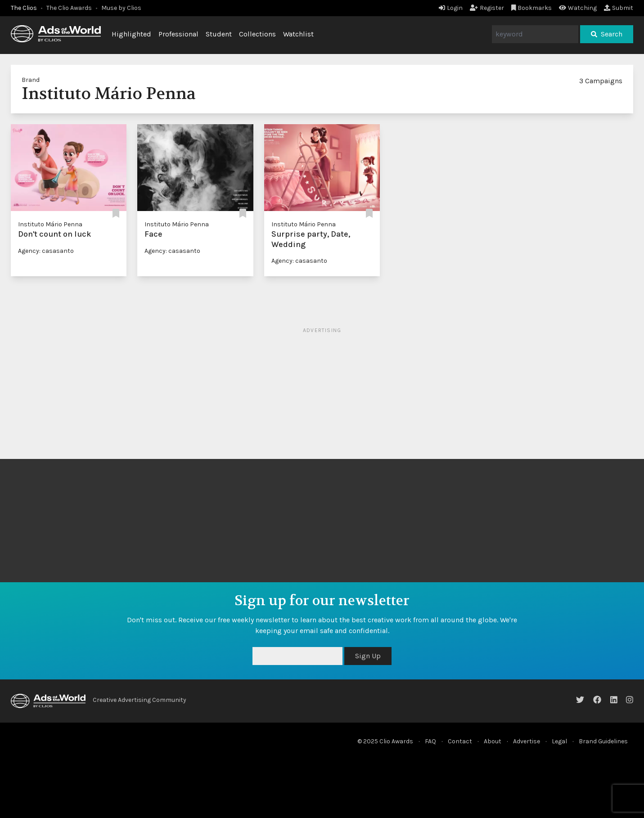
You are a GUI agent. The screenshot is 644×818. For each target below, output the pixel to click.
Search (607, 34)
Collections (257, 34)
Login (451, 8)
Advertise (527, 741)
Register (487, 8)
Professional (178, 34)
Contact (460, 741)
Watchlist (298, 34)
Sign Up (368, 656)
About (493, 741)
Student (219, 34)
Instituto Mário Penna (50, 224)
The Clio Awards (69, 8)
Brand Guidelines (603, 741)
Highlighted (131, 34)
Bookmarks (532, 8)
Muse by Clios (121, 8)
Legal (559, 741)
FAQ (430, 741)
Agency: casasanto (46, 251)
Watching (578, 8)
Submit (619, 8)
